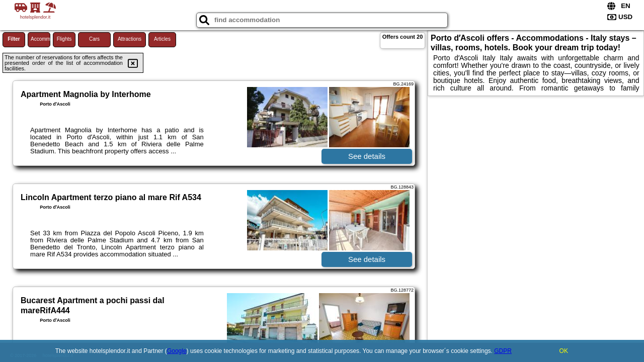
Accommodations (41, 39)
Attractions (130, 39)
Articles (162, 39)
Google (177, 351)
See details (367, 156)
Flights (64, 39)
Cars (94, 39)
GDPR (503, 351)
